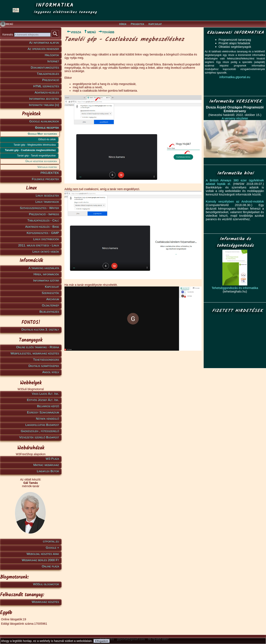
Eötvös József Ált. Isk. (43, 400)
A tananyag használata (44, 268)
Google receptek (47, 127)
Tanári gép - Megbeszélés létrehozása (35, 145)
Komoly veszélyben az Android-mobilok (235, 201)
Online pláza (50, 566)
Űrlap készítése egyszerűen (41, 161)
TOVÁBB (106, 32)
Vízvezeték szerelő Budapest (39, 437)
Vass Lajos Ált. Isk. (45, 394)
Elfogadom (102, 641)
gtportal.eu (51, 541)
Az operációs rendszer (43, 49)
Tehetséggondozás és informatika (235, 288)
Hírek (123, 24)
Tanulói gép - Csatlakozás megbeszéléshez (30, 150)
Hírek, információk (46, 274)
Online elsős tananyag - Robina (38, 347)
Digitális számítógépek (44, 366)
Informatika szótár (46, 280)
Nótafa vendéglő (47, 418)
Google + (52, 548)
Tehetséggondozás (46, 359)
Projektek (137, 24)
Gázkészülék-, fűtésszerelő (40, 431)
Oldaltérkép (50, 305)
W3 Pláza (52, 459)
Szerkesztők (50, 293)
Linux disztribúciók (46, 239)
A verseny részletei (235, 118)
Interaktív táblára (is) (44, 105)
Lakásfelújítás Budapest (42, 425)
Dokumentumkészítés (45, 67)
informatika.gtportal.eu (235, 77)
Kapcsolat (155, 24)
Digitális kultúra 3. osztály (40, 329)
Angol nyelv (51, 372)
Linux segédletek (47, 195)
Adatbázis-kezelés (47, 92)
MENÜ (90, 32)
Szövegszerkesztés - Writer (39, 208)
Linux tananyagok (47, 202)
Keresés (8, 34)
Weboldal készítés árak (43, 554)
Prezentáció (51, 80)
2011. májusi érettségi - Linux (39, 245)
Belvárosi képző (48, 406)
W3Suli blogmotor (46, 584)
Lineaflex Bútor (48, 471)
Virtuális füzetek (47, 167)
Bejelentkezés (49, 312)
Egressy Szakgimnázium (43, 412)
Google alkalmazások (44, 121)
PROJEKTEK (50, 173)
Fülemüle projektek (45, 179)
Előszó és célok (47, 139)
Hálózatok (52, 55)
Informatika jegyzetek (44, 99)
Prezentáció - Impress (44, 214)
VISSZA (73, 32)
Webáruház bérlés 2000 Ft (40, 560)
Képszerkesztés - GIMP (43, 233)
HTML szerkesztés (46, 86)
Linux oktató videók (46, 251)
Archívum (53, 299)
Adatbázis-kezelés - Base (42, 227)
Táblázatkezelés (48, 74)
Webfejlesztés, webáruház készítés (35, 353)
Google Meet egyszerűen (42, 134)
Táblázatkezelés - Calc (43, 220)
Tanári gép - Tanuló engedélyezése (36, 156)
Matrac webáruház (46, 465)
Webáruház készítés (45, 602)
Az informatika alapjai (44, 42)
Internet (53, 61)
